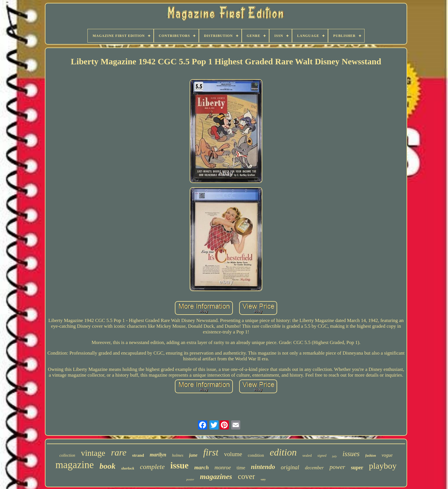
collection (67, 455)
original (290, 467)
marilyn (158, 455)
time (241, 468)
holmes (178, 455)
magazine (75, 465)
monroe (223, 467)
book (107, 466)
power (337, 467)
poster (190, 479)
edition (283, 452)
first (211, 452)
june (193, 455)
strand (138, 455)
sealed (307, 455)
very (263, 479)
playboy (383, 466)
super (357, 468)
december (314, 468)
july (334, 456)
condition (256, 455)
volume (233, 454)
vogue (387, 455)
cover (246, 476)
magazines (216, 477)
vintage (93, 453)
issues (351, 454)
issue (179, 465)
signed (322, 456)
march (202, 467)
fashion (371, 456)
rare (119, 452)
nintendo (263, 467)
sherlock (128, 468)
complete (152, 467)
